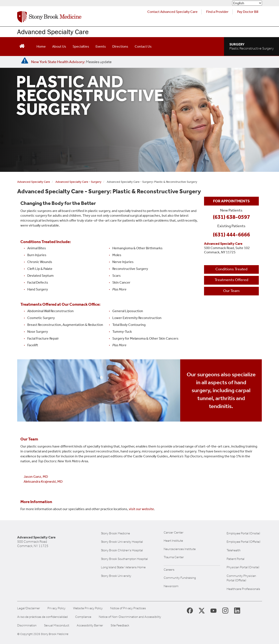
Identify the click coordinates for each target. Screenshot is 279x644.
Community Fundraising (180, 578)
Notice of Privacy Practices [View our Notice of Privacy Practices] (128, 608)
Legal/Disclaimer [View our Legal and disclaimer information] (29, 608)
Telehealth (234, 550)
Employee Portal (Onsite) (243, 533)
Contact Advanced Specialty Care (172, 12)
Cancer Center (174, 532)
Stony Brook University (116, 576)
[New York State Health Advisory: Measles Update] (71, 62)
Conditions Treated (231, 269)
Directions (120, 46)
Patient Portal (236, 559)
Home (41, 46)
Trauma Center (174, 557)
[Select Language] (247, 3)
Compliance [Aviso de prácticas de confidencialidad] (83, 617)
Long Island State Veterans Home (123, 567)
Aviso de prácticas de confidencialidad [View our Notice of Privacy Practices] (42, 617)
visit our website (141, 509)
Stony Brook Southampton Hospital (124, 559)
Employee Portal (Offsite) (243, 542)
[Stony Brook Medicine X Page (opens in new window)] (202, 610)
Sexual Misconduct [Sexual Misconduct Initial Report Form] (57, 625)
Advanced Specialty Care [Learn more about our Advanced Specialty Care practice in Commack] (53, 32)
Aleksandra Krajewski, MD (43, 481)
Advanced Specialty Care (34, 182)
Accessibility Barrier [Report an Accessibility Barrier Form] (90, 625)
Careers (169, 570)
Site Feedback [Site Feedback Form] (120, 625)
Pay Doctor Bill (248, 12)
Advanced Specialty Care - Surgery (78, 182)
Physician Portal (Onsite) (243, 567)
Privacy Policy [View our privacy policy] (56, 608)
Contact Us (143, 46)
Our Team (231, 291)
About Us (59, 46)
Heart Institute (173, 541)
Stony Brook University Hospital (122, 542)
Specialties (81, 46)
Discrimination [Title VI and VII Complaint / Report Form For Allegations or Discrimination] (27, 625)
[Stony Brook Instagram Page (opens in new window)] (225, 610)
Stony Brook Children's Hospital (122, 550)
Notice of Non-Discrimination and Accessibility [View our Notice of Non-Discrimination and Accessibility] (130, 617)
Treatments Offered (231, 280)
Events (101, 46)
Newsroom (171, 586)
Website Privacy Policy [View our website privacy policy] (88, 608)
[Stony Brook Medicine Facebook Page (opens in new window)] (190, 610)
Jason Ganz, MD (36, 477)
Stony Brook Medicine (115, 533)
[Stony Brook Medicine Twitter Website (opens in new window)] (213, 610)
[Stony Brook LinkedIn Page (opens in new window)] (237, 610)
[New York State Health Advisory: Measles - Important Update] (25, 61)
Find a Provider (217, 12)
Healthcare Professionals (243, 589)
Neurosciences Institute (180, 549)
